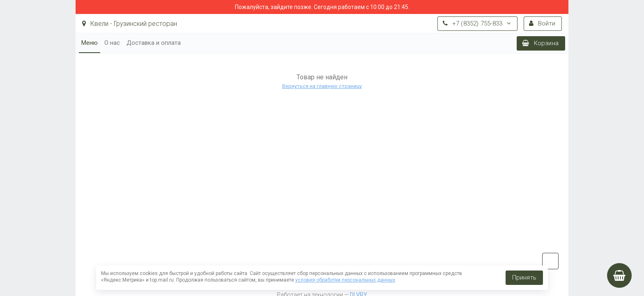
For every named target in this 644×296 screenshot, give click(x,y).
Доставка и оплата (154, 43)
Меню (90, 43)
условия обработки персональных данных (345, 280)
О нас (112, 43)
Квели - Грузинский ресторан (130, 24)
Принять (524, 277)
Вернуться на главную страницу (322, 86)
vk (550, 261)
